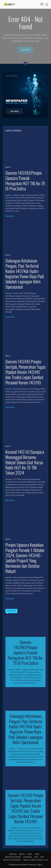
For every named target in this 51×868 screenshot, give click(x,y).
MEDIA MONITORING (13, 857)
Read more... (10, 216)
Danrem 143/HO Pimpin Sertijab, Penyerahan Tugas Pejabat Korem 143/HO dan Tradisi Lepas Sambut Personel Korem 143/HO (25, 372)
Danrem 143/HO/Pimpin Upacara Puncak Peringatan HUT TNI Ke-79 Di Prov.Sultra (25, 181)
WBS (42, 857)
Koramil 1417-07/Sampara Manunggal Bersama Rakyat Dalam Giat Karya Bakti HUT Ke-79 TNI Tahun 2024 (25, 462)
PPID (36, 857)
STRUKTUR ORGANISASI (12, 860)
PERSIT (30, 854)
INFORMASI (28, 857)
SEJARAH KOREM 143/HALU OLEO (36, 860)
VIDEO (37, 854)
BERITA (8, 167)
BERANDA (13, 854)
